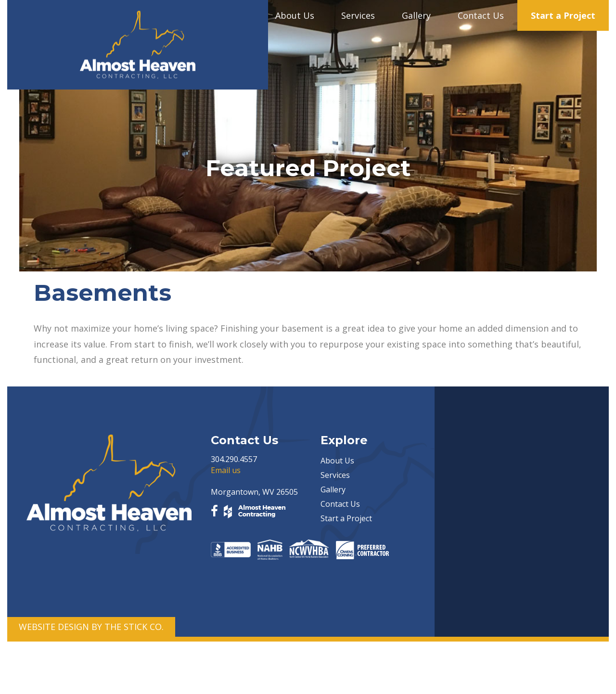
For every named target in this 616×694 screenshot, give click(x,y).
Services (358, 15)
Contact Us (481, 15)
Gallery (416, 15)
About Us (295, 15)
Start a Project (563, 15)
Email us (226, 470)
